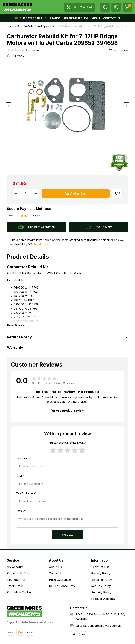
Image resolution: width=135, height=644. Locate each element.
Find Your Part (17, 580)
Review (21, 511)
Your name (23, 459)
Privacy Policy (101, 573)
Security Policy (101, 592)
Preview (68, 535)
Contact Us (57, 573)
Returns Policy (101, 586)
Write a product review (68, 410)
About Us (55, 567)
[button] (116, 7)
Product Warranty (103, 599)
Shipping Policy (102, 580)
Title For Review (26, 493)
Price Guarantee (60, 580)
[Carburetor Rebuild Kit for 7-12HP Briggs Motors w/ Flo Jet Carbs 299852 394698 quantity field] (26, 194)
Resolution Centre (19, 592)
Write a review (119, 50)
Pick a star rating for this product (67, 443)
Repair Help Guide (19, 573)
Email (20, 476)
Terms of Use (100, 567)
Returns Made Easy (62, 586)
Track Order (15, 586)
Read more (41, 244)
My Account (15, 567)
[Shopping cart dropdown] (127, 7)
